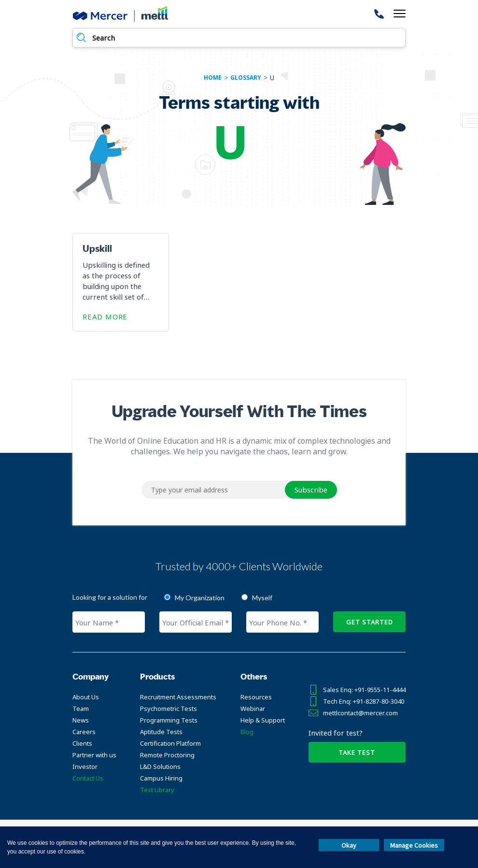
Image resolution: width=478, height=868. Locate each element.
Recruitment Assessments (178, 697)
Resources (256, 697)
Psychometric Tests (169, 709)
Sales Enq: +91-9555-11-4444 (364, 690)
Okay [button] (349, 845)
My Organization (200, 598)
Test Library (157, 790)
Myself (262, 598)
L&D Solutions (160, 767)
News (81, 720)
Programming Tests (169, 720)
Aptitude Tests (161, 732)
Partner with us (94, 755)
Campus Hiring (161, 778)
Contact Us (88, 778)
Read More (105, 317)
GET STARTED (370, 622)
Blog (247, 732)
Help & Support (263, 720)
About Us (86, 697)
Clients (82, 743)
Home (213, 78)
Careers (84, 732)
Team (81, 709)
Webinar (253, 709)
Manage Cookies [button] (414, 845)
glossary (246, 78)
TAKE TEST (357, 752)
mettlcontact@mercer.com (360, 713)
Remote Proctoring (167, 755)
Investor (85, 767)
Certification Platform (170, 743)
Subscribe (311, 490)
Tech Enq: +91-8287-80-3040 (364, 701)
